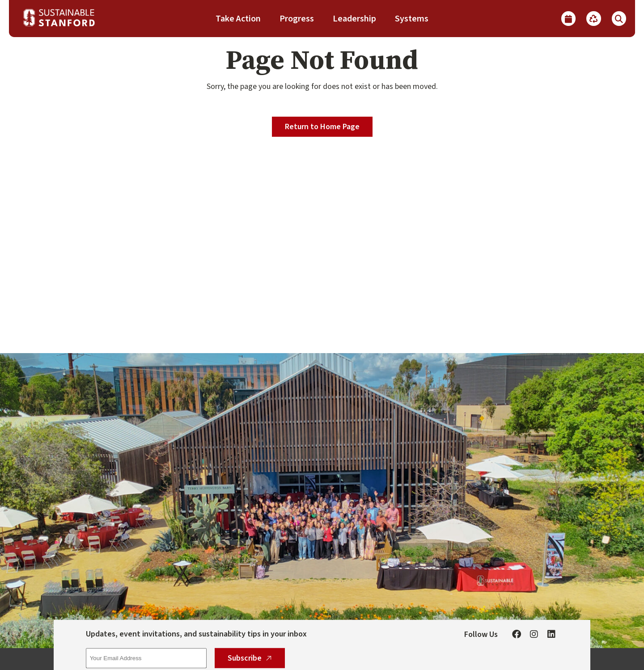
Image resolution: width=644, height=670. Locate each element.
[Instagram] (534, 634)
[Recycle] (593, 18)
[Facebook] (517, 634)
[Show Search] (619, 18)
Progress (297, 19)
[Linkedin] (551, 634)
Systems (412, 19)
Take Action (238, 19)
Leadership (354, 19)
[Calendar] (568, 18)
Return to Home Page (322, 127)
